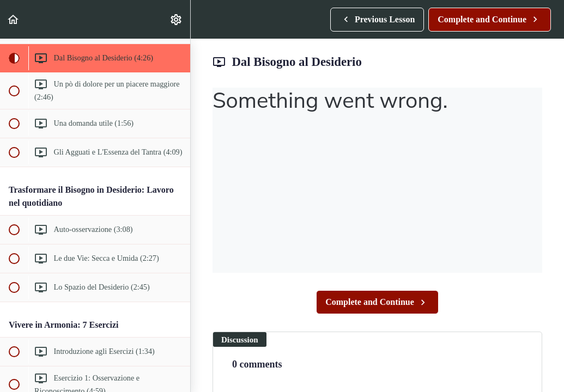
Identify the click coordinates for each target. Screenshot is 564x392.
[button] (14, 19)
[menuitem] (177, 19)
